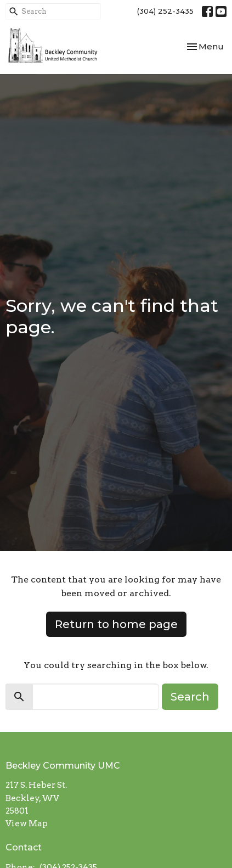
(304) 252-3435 (165, 11)
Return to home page (116, 624)
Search (190, 697)
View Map (27, 824)
